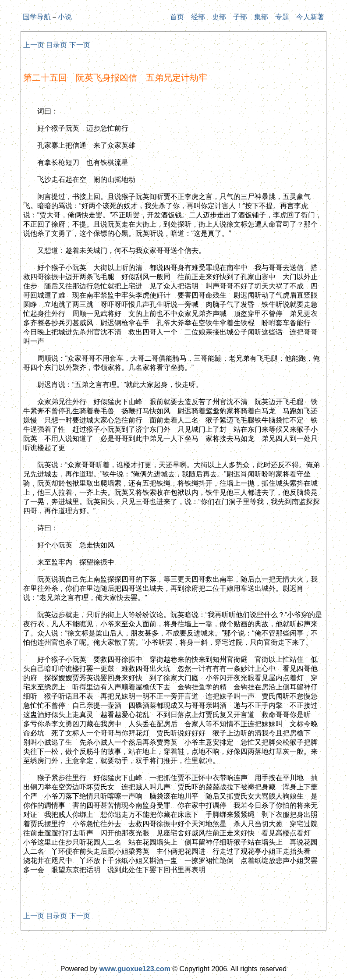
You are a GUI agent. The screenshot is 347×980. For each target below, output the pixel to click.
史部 (219, 17)
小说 (65, 17)
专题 (282, 17)
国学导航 (37, 17)
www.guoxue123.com (135, 969)
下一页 (80, 45)
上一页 (34, 45)
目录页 (57, 45)
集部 (261, 17)
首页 (177, 17)
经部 (198, 17)
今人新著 (310, 17)
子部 (240, 17)
